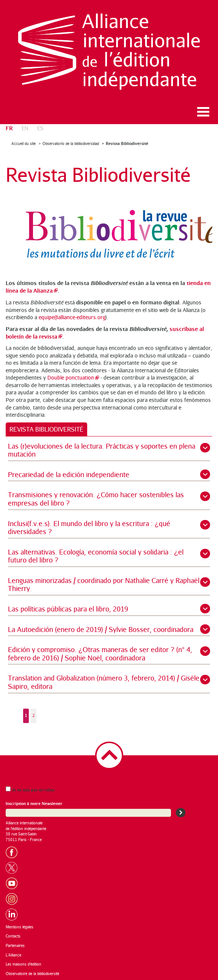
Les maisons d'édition (24, 964)
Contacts (13, 936)
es (40, 128)
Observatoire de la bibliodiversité (32, 974)
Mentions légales (20, 927)
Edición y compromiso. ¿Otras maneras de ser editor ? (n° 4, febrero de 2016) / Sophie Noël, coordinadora (100, 654)
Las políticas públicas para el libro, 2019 (68, 609)
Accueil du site (24, 143)
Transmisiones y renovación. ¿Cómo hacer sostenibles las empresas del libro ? (96, 499)
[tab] (46, 429)
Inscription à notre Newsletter (34, 803)
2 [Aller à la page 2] (34, 715)
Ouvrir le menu (203, 112)
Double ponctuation (71, 377)
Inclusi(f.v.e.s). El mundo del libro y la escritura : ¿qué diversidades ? (89, 528)
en (25, 128)
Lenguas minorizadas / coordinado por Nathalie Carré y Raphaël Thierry (104, 585)
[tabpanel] (109, 586)
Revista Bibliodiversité (127, 143)
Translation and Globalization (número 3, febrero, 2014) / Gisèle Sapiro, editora (104, 682)
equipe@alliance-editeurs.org (72, 317)
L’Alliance (13, 955)
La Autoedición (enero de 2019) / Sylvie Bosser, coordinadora (101, 629)
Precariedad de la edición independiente (69, 474)
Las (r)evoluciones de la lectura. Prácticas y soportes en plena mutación (102, 450)
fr (9, 128)
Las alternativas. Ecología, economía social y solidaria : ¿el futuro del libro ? (96, 556)
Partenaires (15, 945)
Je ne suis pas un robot (30, 789)
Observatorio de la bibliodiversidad (71, 143)
